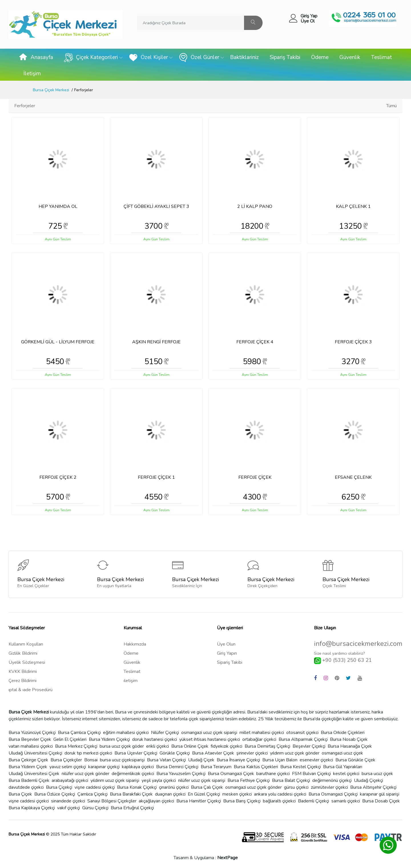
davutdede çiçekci (26, 787)
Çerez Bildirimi (23, 681)
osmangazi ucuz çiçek (342, 753)
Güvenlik (350, 57)
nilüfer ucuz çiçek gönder (85, 774)
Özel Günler (199, 58)
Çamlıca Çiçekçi (92, 794)
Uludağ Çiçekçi (368, 780)
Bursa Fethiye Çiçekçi (249, 780)
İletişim (32, 74)
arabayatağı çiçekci (70, 780)
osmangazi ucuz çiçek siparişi (209, 733)
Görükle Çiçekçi (175, 753)
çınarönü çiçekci (174, 787)
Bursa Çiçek (20, 794)
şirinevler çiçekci (252, 753)
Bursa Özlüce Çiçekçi (55, 794)
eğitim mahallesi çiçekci (126, 733)
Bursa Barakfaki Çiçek (131, 794)
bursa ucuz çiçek (377, 774)
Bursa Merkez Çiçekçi (76, 746)
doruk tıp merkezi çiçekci (88, 753)
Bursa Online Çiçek (190, 746)
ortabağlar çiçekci (259, 739)
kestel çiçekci (346, 774)
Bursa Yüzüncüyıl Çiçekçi (32, 733)
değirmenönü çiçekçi (332, 780)
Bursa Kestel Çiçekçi (301, 767)
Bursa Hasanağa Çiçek (350, 746)
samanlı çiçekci (346, 801)
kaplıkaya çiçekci (138, 767)
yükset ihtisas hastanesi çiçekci (210, 739)
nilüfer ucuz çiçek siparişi (202, 780)
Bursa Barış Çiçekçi (242, 801)
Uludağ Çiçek (201, 760)
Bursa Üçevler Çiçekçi (136, 753)
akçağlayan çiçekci (156, 801)
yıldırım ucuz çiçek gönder (295, 753)
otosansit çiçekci (302, 733)
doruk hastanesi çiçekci (155, 739)
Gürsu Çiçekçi (95, 808)
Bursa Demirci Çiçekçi (177, 767)
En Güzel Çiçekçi (204, 794)
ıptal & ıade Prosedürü (31, 690)
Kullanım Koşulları (26, 644)
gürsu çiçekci (296, 787)
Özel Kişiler (148, 58)
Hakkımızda (135, 644)
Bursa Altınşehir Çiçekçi (373, 787)
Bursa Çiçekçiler (66, 760)
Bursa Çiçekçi (59, 787)
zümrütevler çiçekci (329, 787)
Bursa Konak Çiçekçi (137, 787)
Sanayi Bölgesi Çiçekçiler (112, 801)
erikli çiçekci (158, 746)
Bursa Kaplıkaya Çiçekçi (32, 808)
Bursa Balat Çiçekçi (291, 780)
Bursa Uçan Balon (280, 760)
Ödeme (320, 57)
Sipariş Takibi (285, 57)
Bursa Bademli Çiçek (29, 780)
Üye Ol (308, 21)
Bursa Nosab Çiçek (349, 739)
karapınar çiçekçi (104, 767)
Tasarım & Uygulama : (206, 858)
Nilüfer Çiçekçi (165, 733)
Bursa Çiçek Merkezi (51, 90)
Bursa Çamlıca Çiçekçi (79, 733)
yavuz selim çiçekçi (68, 767)
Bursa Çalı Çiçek (207, 787)
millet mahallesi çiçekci (262, 733)
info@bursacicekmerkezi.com (358, 644)
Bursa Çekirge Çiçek (28, 760)
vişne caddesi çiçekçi (95, 787)
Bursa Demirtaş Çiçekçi (267, 746)
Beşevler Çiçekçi (309, 746)
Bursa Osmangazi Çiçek (231, 774)
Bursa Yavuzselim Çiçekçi (181, 774)
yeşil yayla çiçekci (159, 780)
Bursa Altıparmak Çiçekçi (303, 739)
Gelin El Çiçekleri (70, 739)
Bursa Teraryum (216, 767)
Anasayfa (36, 58)
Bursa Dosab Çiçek (381, 801)
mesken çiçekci (237, 794)
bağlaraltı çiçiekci (279, 801)
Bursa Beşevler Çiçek (30, 739)
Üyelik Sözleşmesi (27, 662)
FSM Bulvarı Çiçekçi (311, 774)
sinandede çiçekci (68, 801)
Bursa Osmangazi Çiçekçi (333, 794)
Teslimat (381, 57)
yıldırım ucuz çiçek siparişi (115, 780)
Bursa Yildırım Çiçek (28, 767)
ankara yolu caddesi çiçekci (280, 794)
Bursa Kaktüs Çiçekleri (256, 767)
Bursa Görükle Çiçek (355, 760)
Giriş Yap (309, 16)
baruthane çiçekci (273, 774)
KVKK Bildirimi (23, 672)
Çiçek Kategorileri (91, 58)
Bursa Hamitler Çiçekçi (199, 801)
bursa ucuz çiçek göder (122, 746)
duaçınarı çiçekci (170, 794)
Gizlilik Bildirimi (23, 653)
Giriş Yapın (227, 653)
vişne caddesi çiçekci (29, 801)
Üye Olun (226, 644)
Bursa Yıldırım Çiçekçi (109, 739)
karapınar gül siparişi (380, 794)
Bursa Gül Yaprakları (343, 767)
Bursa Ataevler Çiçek (213, 753)
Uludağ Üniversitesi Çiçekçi (35, 753)
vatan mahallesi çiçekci (31, 746)
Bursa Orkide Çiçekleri (343, 733)
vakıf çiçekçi (68, 808)
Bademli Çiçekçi (314, 801)
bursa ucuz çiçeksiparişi (122, 760)
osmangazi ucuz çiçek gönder (253, 787)
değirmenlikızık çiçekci (133, 774)
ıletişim (131, 681)
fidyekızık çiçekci (226, 746)
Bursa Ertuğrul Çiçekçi (132, 808)
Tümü (391, 106)
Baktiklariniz (244, 57)
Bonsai (91, 760)
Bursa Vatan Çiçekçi (166, 760)
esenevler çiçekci (316, 760)
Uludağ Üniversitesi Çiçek (34, 774)
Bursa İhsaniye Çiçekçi (238, 760)
